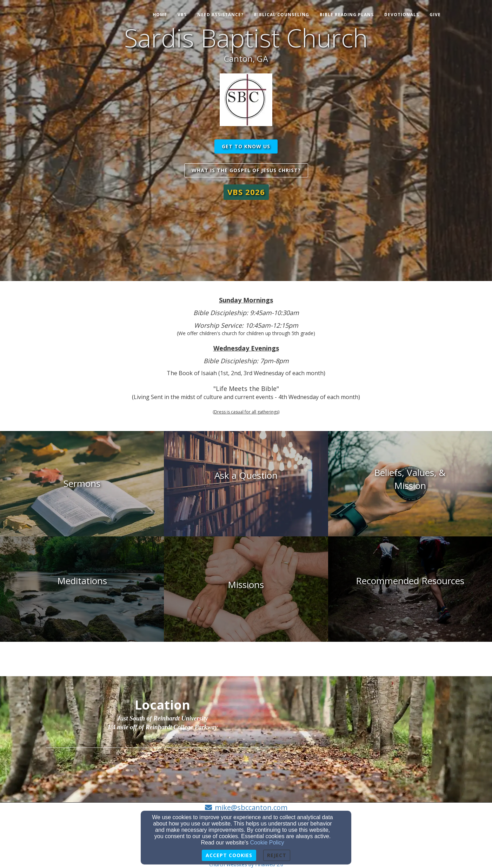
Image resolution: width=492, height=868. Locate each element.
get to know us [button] (246, 146)
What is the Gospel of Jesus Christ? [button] (246, 170)
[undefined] (82, 484)
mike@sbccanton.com (251, 807)
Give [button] (435, 15)
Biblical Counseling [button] (282, 15)
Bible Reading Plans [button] (347, 15)
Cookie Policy (267, 843)
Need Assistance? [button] (220, 15)
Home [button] (160, 15)
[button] (246, 192)
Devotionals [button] (402, 15)
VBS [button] (182, 15)
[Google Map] (363, 738)
